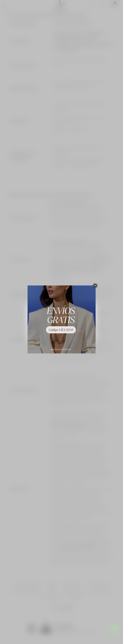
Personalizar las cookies (59, 318)
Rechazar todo (62, 326)
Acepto (62, 335)
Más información (39, 318)
